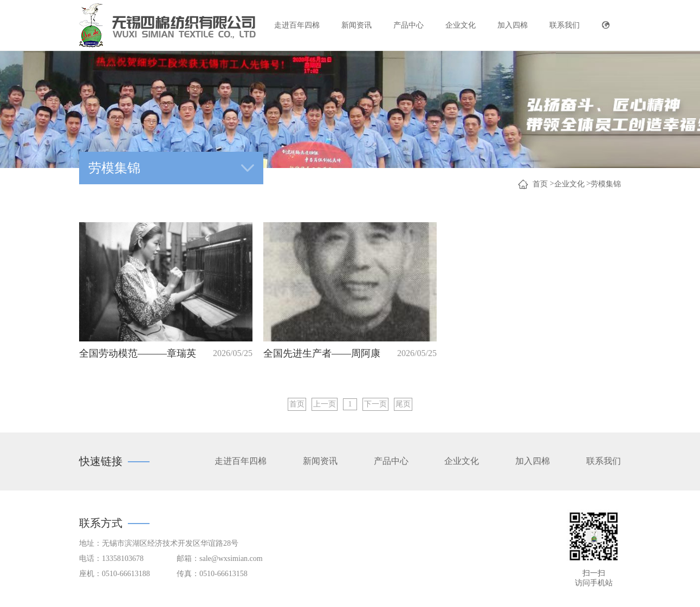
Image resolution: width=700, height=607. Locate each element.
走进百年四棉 (297, 25)
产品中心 (409, 25)
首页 (540, 184)
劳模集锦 (606, 184)
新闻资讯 (357, 25)
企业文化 (461, 25)
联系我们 (565, 25)
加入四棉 (513, 25)
